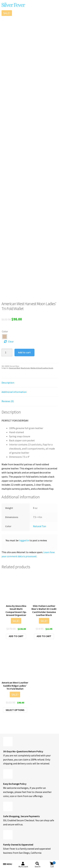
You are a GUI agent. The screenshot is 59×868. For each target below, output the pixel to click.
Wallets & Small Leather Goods (42, 368)
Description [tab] (8, 383)
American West (15, 368)
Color (5, 331)
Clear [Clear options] (11, 342)
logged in (24, 540)
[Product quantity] (7, 353)
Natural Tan (39, 526)
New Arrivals (25, 368)
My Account (23, 867)
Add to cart (24, 352)
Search (38, 867)
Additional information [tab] (14, 392)
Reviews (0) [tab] (8, 401)
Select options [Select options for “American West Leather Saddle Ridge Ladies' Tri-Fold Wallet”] (15, 710)
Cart (53, 864)
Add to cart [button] (16, 636)
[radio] (5, 337)
